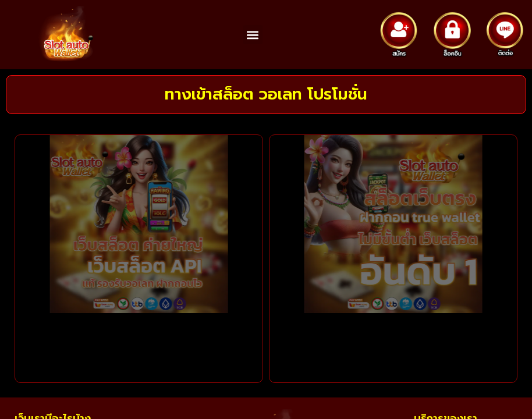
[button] (253, 35)
